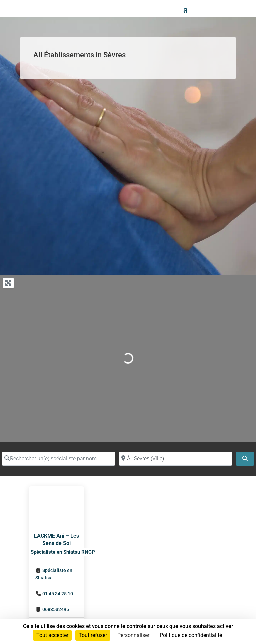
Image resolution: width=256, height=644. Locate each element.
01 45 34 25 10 (58, 594)
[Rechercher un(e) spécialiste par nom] (58, 459)
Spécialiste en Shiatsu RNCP (63, 552)
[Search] (245, 459)
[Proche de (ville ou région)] (175, 459)
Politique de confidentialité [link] (191, 635)
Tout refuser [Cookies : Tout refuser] (93, 635)
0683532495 (56, 609)
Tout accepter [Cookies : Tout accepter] (52, 635)
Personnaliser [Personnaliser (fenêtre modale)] (133, 635)
